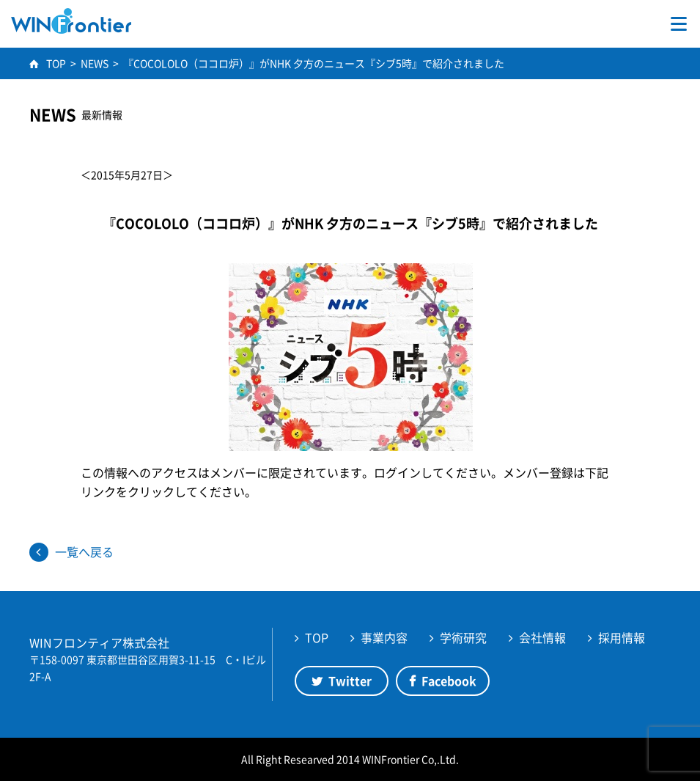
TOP (317, 637)
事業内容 (384, 637)
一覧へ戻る (84, 551)
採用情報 (622, 637)
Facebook (449, 681)
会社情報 (542, 637)
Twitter (350, 681)
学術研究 (463, 637)
